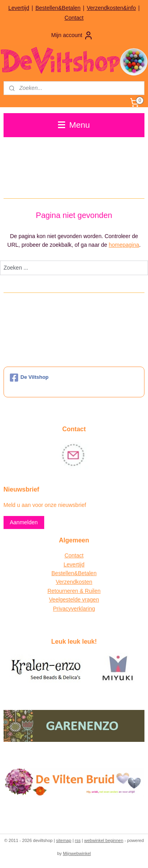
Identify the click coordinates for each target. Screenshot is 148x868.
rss (78, 840)
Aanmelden (24, 522)
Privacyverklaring (74, 609)
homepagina (124, 245)
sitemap (64, 840)
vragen (90, 600)
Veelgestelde (65, 600)
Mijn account (72, 35)
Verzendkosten (74, 582)
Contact (74, 18)
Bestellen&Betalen (58, 8)
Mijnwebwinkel (77, 853)
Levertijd (19, 8)
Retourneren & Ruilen (74, 591)
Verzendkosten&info (111, 8)
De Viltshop (29, 378)
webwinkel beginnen (104, 840)
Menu (74, 125)
